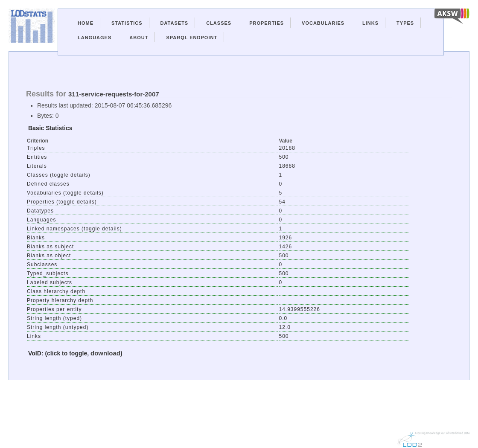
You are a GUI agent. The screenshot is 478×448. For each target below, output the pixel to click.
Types (405, 23)
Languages (95, 38)
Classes (219, 23)
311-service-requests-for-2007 (114, 94)
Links (370, 23)
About (139, 38)
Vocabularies (323, 23)
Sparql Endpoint (192, 38)
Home (86, 23)
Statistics (127, 23)
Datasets (175, 23)
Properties (267, 23)
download (105, 353)
